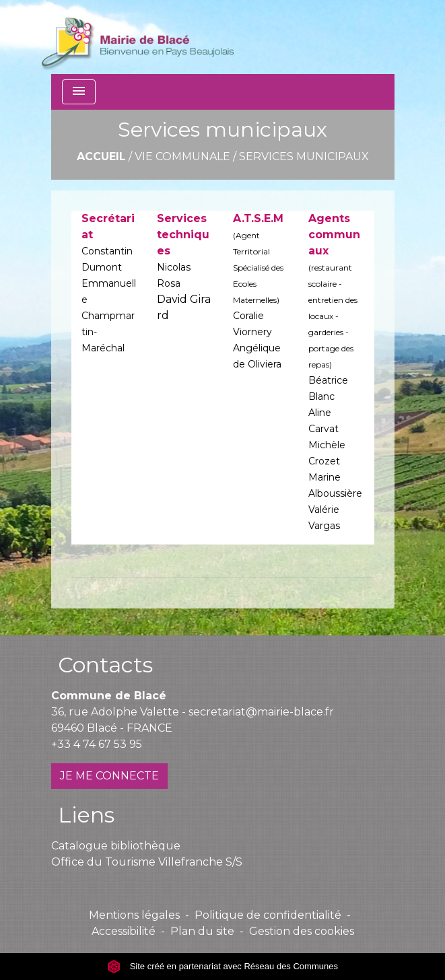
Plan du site (202, 931)
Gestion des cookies (302, 931)
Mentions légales (134, 915)
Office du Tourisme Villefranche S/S (147, 862)
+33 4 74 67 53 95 (97, 744)
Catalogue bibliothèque (116, 846)
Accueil (101, 156)
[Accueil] (138, 37)
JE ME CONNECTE (109, 776)
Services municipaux (304, 156)
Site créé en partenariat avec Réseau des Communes (222, 966)
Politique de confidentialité (268, 915)
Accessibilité (124, 931)
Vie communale (182, 156)
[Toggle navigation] (79, 92)
